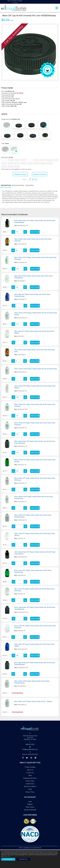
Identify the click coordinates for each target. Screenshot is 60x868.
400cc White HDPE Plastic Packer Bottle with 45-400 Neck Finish (36, 369)
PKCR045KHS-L (45, 136)
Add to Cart (35, 232)
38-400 (23, 164)
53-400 (43, 164)
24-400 (49, 160)
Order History (30, 807)
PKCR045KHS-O (31, 126)
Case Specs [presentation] (29, 186)
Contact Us (30, 773)
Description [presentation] (6, 186)
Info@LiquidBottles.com (30, 750)
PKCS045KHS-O (33, 136)
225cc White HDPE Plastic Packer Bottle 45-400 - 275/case (33, 702)
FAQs (30, 790)
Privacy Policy (30, 781)
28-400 (4, 164)
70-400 (10, 167)
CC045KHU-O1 (43, 126)
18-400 (18, 160)
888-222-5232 (30, 745)
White (14, 150)
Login (30, 802)
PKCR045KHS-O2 (20, 136)
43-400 (30, 164)
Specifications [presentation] (18, 186)
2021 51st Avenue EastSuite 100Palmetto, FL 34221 (30, 738)
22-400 (43, 160)
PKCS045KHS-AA (19, 126)
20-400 (30, 160)
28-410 (11, 164)
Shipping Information (30, 779)
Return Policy (30, 792)
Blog (30, 776)
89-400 (17, 167)
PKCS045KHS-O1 (7, 136)
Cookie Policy (30, 784)
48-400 (37, 164)
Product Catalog (30, 767)
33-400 (17, 164)
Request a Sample (40, 175)
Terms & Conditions (30, 787)
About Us (30, 770)
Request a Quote (20, 175)
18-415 (24, 160)
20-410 (36, 160)
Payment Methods (30, 810)
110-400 (11, 160)
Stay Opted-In (8, 859)
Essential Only (23, 859)
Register (30, 805)
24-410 (55, 160)
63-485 (4, 167)
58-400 (50, 164)
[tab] (6, 186)
